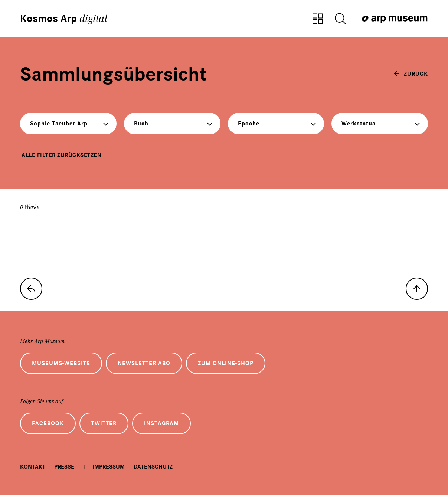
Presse (64, 467)
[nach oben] (417, 289)
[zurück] (411, 74)
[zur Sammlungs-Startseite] (31, 289)
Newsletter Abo (144, 363)
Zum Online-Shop (226, 363)
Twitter (104, 423)
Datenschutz (153, 467)
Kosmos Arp (64, 19)
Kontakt (33, 467)
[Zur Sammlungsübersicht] (318, 19)
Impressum (109, 467)
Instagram (161, 423)
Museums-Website (61, 363)
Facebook (48, 423)
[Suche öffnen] (340, 19)
